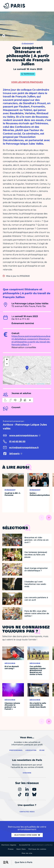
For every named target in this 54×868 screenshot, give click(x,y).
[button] (27, 368)
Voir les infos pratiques (27, 82)
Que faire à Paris (24, 862)
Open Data (21, 849)
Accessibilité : (36, 845)
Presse (11, 849)
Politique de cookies (37, 849)
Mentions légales (9, 845)
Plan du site (27, 853)
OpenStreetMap (41, 384)
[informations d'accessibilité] (18, 400)
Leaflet (28, 384)
